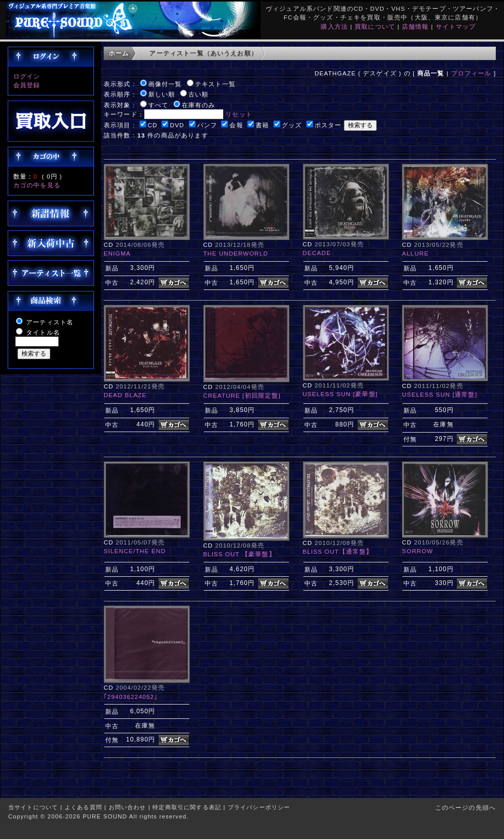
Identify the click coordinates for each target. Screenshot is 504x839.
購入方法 (334, 26)
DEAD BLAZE (125, 395)
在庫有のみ (199, 105)
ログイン (27, 76)
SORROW (417, 551)
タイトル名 (43, 332)
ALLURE (415, 253)
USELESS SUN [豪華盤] (341, 394)
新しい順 (162, 94)
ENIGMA (117, 253)
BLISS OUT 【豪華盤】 (239, 554)
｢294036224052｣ (131, 697)
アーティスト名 (50, 322)
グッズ (292, 125)
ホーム (119, 53)
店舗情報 (415, 26)
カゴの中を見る (37, 185)
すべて (158, 105)
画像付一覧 (165, 84)
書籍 (262, 125)
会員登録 (27, 85)
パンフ (207, 125)
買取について (375, 26)
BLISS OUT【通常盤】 (338, 551)
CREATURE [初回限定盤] (242, 395)
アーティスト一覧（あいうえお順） (203, 53)
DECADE (317, 253)
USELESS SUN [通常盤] (440, 394)
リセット (239, 114)
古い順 (198, 94)
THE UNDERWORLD (236, 253)
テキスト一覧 (215, 84)
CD (153, 125)
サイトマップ (456, 26)
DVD (177, 125)
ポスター (328, 125)
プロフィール (471, 73)
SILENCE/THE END (135, 551)
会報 (236, 125)
